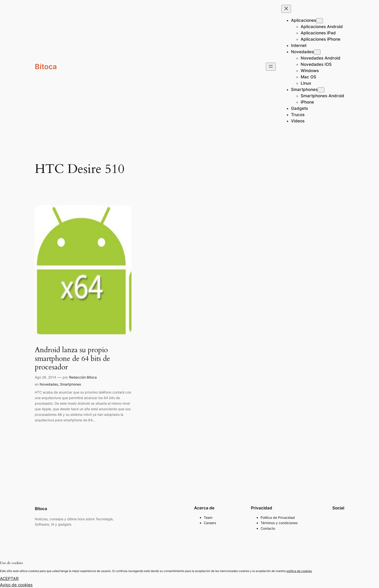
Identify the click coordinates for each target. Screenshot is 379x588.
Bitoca (46, 67)
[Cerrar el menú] (286, 9)
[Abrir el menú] (271, 67)
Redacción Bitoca (83, 377)
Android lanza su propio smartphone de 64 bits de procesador (73, 359)
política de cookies (299, 571)
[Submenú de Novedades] (317, 52)
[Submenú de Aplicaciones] (320, 21)
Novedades (49, 384)
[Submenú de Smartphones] (321, 90)
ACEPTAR (9, 579)
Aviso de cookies (16, 585)
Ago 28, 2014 (45, 377)
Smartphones (70, 384)
